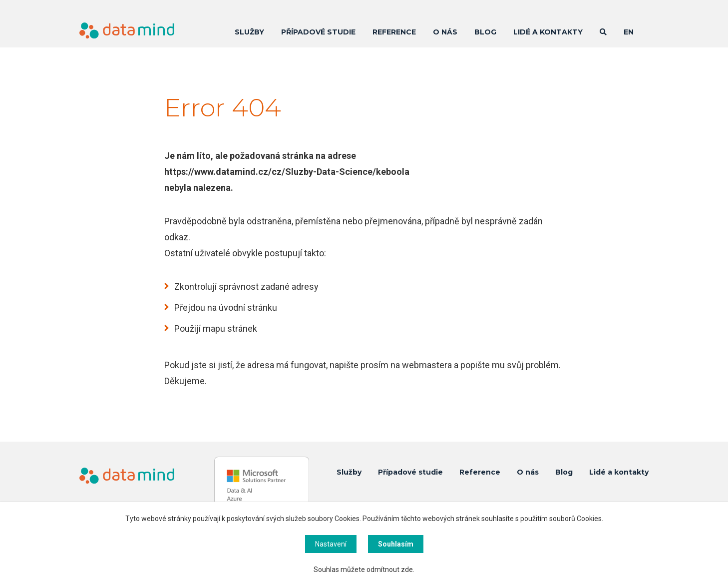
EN (629, 32)
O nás (445, 32)
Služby (249, 32)
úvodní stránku (248, 307)
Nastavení (331, 544)
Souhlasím (396, 544)
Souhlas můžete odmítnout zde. (364, 570)
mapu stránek (230, 328)
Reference (394, 32)
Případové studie (318, 32)
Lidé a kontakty (548, 32)
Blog (485, 32)
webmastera (427, 365)
